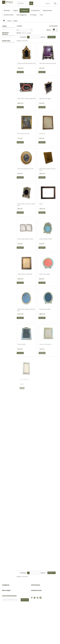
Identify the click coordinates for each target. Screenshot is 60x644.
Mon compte (6, 602)
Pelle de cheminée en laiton (7, 220)
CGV (32, 590)
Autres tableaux (6, 38)
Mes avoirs (5, 610)
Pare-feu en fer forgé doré (7, 315)
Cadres (6, 35)
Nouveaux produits (5, 61)
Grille (54, 30)
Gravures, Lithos (7, 50)
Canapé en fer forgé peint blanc (7, 386)
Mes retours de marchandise (9, 608)
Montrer (19, 33)
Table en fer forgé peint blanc (8, 363)
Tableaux (6, 33)
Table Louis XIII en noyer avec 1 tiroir (8, 481)
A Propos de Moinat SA (37, 595)
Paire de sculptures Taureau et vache (7, 458)
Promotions (7, 30)
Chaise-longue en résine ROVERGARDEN (8, 435)
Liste (57, 30)
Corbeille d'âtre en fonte (8, 150)
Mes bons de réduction (8, 617)
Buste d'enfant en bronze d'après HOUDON (7, 76)
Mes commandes (7, 605)
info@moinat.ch (35, 612)
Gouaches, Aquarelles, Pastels (7, 43)
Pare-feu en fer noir (7, 339)
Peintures (7, 47)
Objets (5, 56)
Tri (17, 30)
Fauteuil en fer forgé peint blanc (7, 410)
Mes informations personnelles (10, 615)
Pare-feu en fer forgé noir (7, 266)
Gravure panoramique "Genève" (8, 101)
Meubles (6, 53)
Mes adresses (6, 612)
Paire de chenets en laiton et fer (7, 243)
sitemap (33, 598)
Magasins (33, 593)
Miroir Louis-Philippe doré (7, 126)
